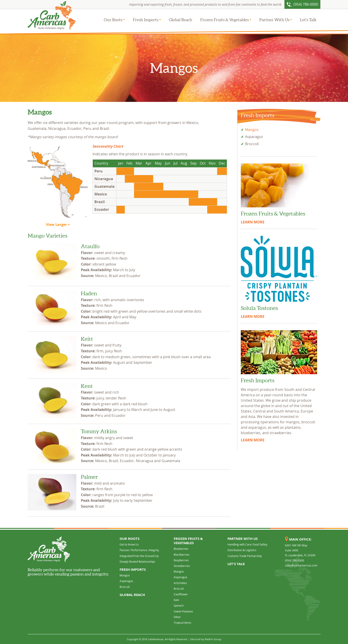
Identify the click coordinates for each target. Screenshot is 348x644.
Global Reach (181, 20)
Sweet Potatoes (183, 611)
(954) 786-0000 (295, 560)
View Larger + (58, 225)
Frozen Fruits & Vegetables (224, 20)
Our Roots (113, 20)
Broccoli (252, 144)
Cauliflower (181, 594)
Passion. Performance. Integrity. (140, 550)
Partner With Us (274, 20)
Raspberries (181, 560)
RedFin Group (213, 639)
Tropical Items (182, 623)
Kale (176, 600)
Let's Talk (308, 20)
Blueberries (181, 549)
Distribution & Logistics (242, 550)
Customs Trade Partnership (245, 556)
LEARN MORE (253, 222)
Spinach (179, 605)
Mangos (252, 130)
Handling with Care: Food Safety (247, 544)
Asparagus (254, 137)
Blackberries (182, 555)
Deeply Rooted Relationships (137, 561)
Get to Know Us (129, 544)
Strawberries (182, 566)
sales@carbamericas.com (301, 565)
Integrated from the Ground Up (139, 556)
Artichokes (180, 583)
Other (177, 617)
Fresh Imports (146, 20)
